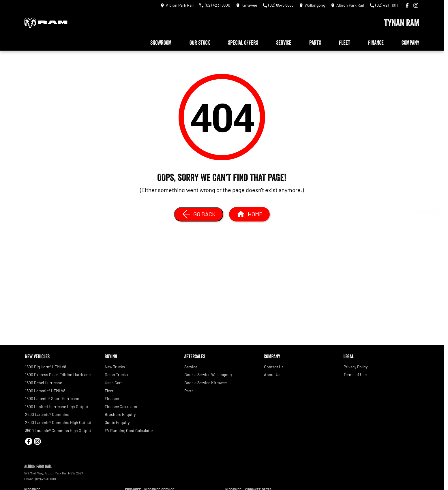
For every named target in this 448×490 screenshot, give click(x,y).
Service (284, 43)
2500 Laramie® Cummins (47, 414)
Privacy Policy (356, 367)
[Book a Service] (437, 229)
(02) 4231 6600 (46, 479)
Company (410, 43)
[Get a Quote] (437, 213)
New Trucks (115, 367)
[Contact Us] (177, 5)
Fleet (345, 43)
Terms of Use (355, 374)
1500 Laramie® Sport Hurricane (52, 398)
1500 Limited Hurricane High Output (57, 407)
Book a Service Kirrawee (206, 383)
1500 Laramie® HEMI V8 (45, 391)
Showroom (161, 43)
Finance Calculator (121, 407)
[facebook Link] (407, 5)
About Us (272, 374)
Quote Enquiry (117, 422)
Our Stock (200, 43)
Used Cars (114, 383)
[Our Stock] (437, 274)
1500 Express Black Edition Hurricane (58, 374)
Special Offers (243, 43)
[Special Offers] (437, 244)
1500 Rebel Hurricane (44, 383)
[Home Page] (46, 23)
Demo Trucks (116, 374)
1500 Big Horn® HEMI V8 (46, 367)
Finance (376, 43)
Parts (315, 43)
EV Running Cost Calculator (129, 430)
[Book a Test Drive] (437, 259)
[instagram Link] (416, 5)
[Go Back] (199, 214)
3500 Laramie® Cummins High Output (58, 430)
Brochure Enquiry (120, 414)
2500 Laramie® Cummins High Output (58, 422)
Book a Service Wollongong (208, 374)
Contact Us (274, 367)
